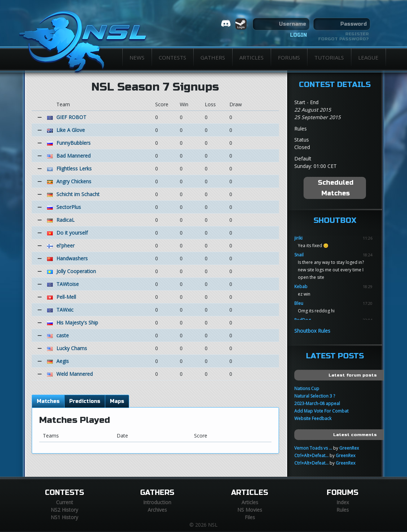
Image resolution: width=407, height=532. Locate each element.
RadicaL (65, 220)
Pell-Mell (66, 297)
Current (65, 502)
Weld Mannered (75, 374)
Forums (289, 57)
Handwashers (72, 258)
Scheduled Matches (336, 188)
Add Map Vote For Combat (321, 411)
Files (250, 517)
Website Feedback (313, 418)
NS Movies (250, 510)
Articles (251, 57)
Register (357, 34)
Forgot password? (344, 39)
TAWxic (65, 310)
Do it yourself (72, 233)
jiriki (298, 238)
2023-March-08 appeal (317, 403)
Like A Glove (71, 130)
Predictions (85, 401)
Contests (172, 57)
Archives (157, 510)
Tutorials (329, 57)
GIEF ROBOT (71, 117)
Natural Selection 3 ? (315, 396)
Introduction (157, 502)
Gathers (213, 57)
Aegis (63, 361)
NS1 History (64, 517)
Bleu (299, 303)
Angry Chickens (74, 181)
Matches (48, 401)
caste (63, 335)
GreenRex (349, 448)
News (137, 57)
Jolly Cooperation (76, 271)
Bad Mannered (73, 156)
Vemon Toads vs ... (313, 448)
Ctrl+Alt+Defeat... (311, 456)
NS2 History (64, 510)
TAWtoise (68, 284)
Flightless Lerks (74, 168)
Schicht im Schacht (78, 194)
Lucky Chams (72, 348)
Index (343, 502)
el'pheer (65, 245)
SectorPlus (69, 207)
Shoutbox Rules (312, 331)
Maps (117, 401)
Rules (343, 510)
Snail (299, 255)
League (368, 57)
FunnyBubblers (73, 143)
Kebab (301, 287)
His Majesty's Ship (77, 323)
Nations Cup (307, 388)
